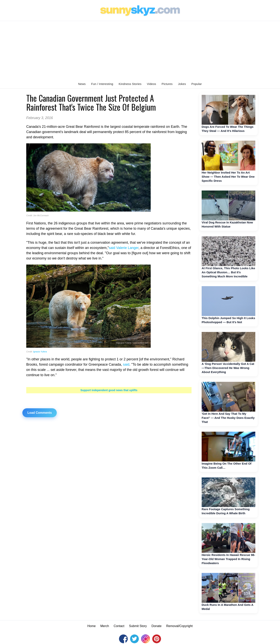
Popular (197, 84)
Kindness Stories (130, 84)
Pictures (167, 84)
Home (91, 626)
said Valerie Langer (124, 248)
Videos (152, 84)
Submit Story (138, 626)
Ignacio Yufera (40, 352)
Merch (105, 626)
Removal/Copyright (179, 626)
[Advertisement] (140, 50)
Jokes (182, 84)
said (126, 364)
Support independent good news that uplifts (109, 390)
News (82, 84)
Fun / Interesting (102, 84)
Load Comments (40, 413)
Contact (119, 626)
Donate (157, 626)
